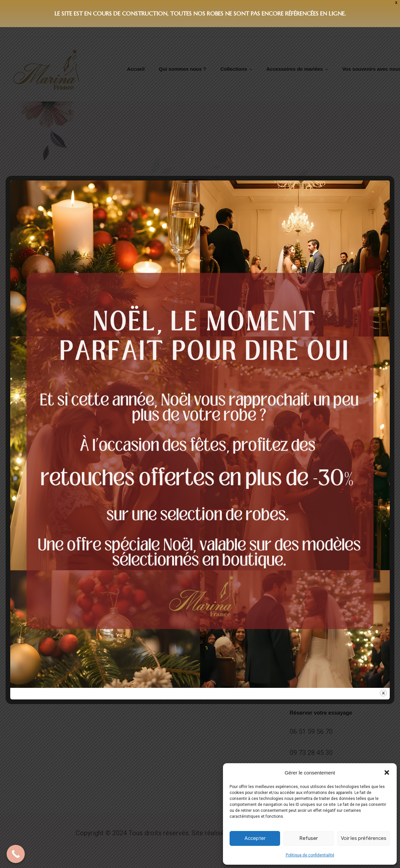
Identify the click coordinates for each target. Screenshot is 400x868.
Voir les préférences (364, 838)
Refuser (309, 838)
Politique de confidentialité (310, 855)
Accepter (255, 838)
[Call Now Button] (16, 854)
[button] (387, 772)
